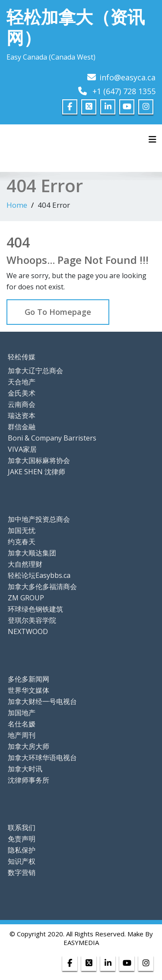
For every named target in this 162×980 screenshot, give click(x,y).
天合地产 (22, 382)
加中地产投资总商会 (39, 519)
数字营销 (22, 872)
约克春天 (22, 542)
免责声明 (22, 839)
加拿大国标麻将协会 (39, 460)
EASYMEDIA (81, 942)
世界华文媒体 (29, 690)
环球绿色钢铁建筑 (35, 609)
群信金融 (22, 427)
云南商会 (22, 404)
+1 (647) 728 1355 (124, 91)
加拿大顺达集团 (32, 553)
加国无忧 (22, 530)
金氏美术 (22, 393)
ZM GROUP (26, 598)
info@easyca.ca (127, 77)
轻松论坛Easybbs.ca (39, 575)
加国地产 (22, 713)
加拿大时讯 (25, 769)
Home (17, 205)
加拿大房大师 (29, 746)
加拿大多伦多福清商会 (42, 587)
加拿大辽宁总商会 (35, 371)
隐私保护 (22, 850)
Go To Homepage (58, 312)
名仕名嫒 (22, 724)
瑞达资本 (22, 415)
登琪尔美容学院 (32, 620)
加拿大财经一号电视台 (42, 701)
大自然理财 (25, 564)
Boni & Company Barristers (52, 438)
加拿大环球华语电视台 (42, 758)
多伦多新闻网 (29, 679)
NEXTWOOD (28, 631)
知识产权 (22, 861)
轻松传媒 (22, 357)
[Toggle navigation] (152, 140)
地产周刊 (22, 735)
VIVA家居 (22, 449)
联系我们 (22, 828)
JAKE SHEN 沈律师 (37, 472)
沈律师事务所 (29, 780)
